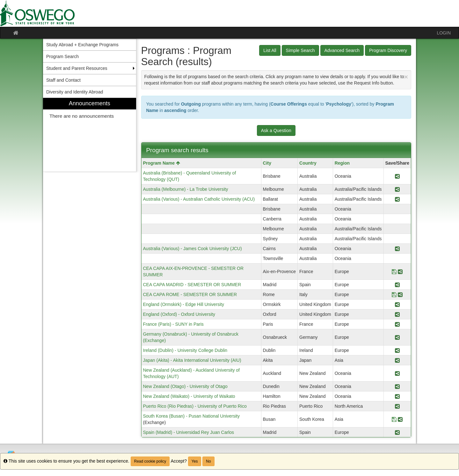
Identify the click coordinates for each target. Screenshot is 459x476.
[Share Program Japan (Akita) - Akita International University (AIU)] (397, 360)
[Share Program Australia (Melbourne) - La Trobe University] (397, 189)
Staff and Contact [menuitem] (63, 80)
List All (270, 50)
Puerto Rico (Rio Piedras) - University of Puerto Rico (195, 406)
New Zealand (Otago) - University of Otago (185, 386)
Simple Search (300, 50)
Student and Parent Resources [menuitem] (77, 68)
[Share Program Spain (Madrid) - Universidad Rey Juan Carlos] (397, 432)
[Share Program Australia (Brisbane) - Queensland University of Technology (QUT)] (397, 176)
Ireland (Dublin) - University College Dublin (185, 350)
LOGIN (444, 33)
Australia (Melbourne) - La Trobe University (186, 189)
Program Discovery (388, 50)
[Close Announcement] (406, 77)
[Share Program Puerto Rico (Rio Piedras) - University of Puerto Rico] (397, 406)
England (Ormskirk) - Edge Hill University (184, 304)
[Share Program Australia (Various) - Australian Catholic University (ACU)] (397, 199)
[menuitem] (90, 135)
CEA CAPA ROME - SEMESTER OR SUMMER (190, 294)
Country (308, 163)
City (267, 163)
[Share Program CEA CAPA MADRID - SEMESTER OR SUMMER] (397, 285)
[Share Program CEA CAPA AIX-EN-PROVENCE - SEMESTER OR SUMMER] (400, 271)
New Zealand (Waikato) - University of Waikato (189, 396)
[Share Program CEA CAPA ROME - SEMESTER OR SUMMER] (400, 294)
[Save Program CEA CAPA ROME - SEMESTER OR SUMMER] (394, 294)
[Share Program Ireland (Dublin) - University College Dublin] (397, 350)
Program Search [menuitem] (62, 56)
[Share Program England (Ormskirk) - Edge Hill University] (397, 304)
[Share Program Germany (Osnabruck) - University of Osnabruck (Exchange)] (397, 337)
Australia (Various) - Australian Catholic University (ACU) (199, 199)
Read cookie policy (150, 461)
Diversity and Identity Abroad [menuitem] (75, 92)
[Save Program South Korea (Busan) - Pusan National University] (394, 419)
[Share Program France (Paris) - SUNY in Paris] (397, 324)
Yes (195, 461)
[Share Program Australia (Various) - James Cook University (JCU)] (397, 249)
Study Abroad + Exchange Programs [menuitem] (82, 45)
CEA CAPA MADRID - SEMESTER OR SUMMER (192, 285)
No (208, 461)
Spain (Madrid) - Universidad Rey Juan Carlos (189, 432)
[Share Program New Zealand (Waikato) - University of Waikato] (397, 396)
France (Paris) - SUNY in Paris (173, 324)
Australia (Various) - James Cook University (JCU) (193, 249)
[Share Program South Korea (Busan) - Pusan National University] (400, 419)
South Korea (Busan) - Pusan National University (191, 416)
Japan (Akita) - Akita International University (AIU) (192, 360)
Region (342, 163)
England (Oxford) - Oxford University (179, 314)
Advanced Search (342, 50)
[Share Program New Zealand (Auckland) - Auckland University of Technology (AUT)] (397, 373)
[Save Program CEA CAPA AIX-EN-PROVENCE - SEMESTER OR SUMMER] (394, 271)
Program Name (162, 163)
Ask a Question (276, 130)
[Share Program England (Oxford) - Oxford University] (397, 314)
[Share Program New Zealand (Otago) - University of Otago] (397, 386)
